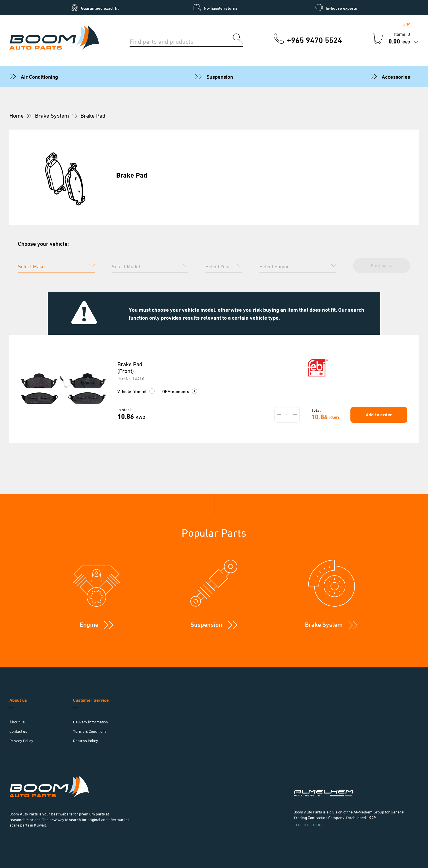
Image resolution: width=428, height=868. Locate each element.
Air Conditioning (39, 76)
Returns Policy (86, 740)
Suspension (220, 76)
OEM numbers (180, 391)
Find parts (382, 265)
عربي (406, 23)
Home (16, 115)
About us (17, 722)
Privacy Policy (21, 740)
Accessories (396, 76)
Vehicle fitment (136, 391)
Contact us (18, 731)
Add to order (379, 414)
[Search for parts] (181, 41)
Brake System (52, 115)
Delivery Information (91, 722)
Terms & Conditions (90, 731)
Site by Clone (308, 825)
